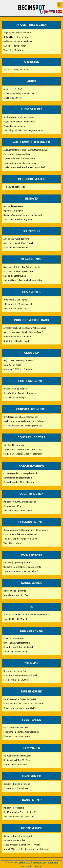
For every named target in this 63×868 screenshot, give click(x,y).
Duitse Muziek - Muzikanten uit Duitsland (23, 704)
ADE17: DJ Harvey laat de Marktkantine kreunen (26, 615)
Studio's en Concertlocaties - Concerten (22, 450)
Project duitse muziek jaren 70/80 (20, 708)
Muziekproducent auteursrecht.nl (19, 159)
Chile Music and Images (15, 397)
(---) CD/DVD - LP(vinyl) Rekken (18, 361)
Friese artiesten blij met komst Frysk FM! (23, 845)
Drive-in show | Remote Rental (18, 647)
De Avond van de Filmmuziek (17, 756)
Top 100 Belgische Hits (14, 187)
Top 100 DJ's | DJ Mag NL (15, 619)
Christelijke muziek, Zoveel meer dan (21, 417)
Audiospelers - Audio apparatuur (19, 117)
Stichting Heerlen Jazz (14, 445)
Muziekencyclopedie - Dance (17, 595)
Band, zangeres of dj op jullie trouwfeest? (23, 332)
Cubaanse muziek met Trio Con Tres (20, 534)
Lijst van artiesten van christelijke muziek (23, 426)
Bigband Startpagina (13, 211)
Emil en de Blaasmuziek (15, 276)
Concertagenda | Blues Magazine (19, 482)
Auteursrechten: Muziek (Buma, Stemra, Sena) (26, 150)
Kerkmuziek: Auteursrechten (17, 154)
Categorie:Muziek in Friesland (18, 836)
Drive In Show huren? (14, 638)
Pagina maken (39, 862)
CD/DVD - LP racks (12, 365)
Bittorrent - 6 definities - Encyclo (19, 243)
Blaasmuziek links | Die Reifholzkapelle (22, 267)
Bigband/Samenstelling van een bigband (23, 215)
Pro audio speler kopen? (15, 126)
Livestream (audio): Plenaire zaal (19, 93)
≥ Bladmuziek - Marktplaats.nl (18, 304)
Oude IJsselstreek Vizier (15, 46)
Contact (39, 866)
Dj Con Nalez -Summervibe (16, 37)
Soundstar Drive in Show (15, 652)
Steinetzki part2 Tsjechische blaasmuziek (23, 280)
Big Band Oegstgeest (13, 206)
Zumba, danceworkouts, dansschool (21, 571)
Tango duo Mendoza (13, 50)
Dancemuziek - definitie (15, 591)
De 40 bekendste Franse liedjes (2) (20, 812)
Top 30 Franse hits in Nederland (19, 817)
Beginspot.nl (25, 862)
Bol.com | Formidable (14, 808)
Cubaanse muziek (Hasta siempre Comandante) (26, 530)
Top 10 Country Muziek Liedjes (18, 511)
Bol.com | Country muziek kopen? (20, 502)
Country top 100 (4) (13, 506)
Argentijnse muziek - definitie (17, 33)
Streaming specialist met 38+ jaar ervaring (24, 130)
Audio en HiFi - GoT (13, 89)
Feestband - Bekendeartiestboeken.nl (21, 732)
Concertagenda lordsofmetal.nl (18, 478)
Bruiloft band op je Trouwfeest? (19, 337)
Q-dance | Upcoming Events (17, 563)
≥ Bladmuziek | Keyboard (15, 308)
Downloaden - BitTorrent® (16, 248)
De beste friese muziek (14, 840)
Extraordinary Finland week (17, 788)
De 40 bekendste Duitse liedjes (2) (20, 699)
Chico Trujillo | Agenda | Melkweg (20, 393)
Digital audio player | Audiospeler (19, 122)
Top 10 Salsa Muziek (13, 543)
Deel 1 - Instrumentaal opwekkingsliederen (24, 421)
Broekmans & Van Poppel (16, 300)
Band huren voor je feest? (16, 728)
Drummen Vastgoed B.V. (15, 671)
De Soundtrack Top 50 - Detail (18, 760)
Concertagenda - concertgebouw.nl (20, 473)
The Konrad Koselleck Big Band (18, 219)
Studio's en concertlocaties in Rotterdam (23, 454)
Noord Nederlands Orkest (16, 764)
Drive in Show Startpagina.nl (17, 643)
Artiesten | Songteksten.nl (16, 70)
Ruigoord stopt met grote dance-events (22, 567)
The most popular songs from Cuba (20, 539)
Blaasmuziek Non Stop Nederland (19, 272)
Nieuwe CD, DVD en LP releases (18, 369)
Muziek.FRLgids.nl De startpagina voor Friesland (26, 849)
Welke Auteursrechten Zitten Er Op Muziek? (24, 167)
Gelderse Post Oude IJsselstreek (19, 41)
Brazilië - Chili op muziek (15, 389)
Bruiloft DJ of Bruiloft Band (16, 341)
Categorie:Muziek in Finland (17, 784)
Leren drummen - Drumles (16, 680)
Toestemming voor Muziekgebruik (20, 163)
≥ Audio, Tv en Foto (13, 98)
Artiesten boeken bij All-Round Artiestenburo (25, 328)
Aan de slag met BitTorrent (16, 239)
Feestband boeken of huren (17, 736)
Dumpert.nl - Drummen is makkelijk (20, 675)
